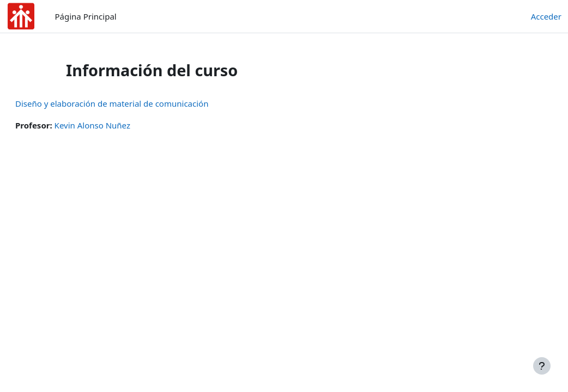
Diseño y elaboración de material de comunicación (138, 103)
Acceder (546, 16)
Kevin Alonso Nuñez (119, 125)
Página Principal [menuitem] (86, 16)
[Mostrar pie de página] (542, 366)
